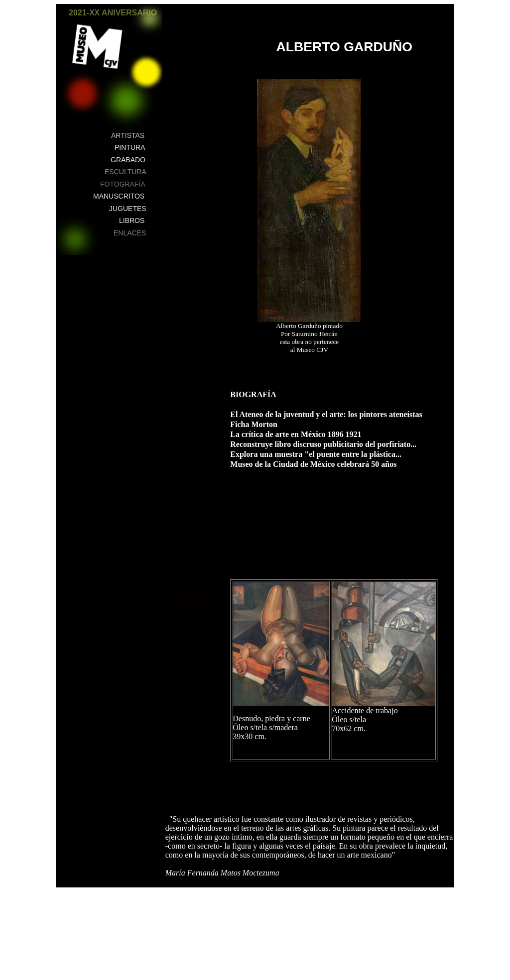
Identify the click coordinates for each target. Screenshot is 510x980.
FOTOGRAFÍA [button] (123, 184)
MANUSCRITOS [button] (119, 196)
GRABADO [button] (128, 160)
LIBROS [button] (132, 220)
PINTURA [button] (130, 147)
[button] (150, 18)
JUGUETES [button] (128, 209)
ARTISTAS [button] (128, 135)
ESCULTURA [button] (126, 172)
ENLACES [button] (130, 233)
